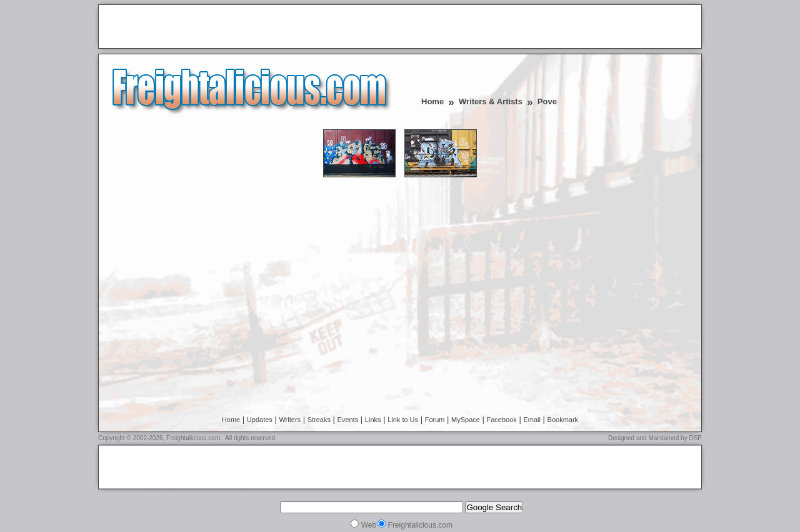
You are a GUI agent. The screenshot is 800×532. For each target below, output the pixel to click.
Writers (290, 420)
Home (432, 101)
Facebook (502, 420)
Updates (260, 420)
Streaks (319, 420)
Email (532, 420)
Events (348, 420)
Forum (435, 420)
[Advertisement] (249, 27)
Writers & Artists (491, 101)
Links (373, 420)
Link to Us (403, 420)
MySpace (466, 420)
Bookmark (563, 420)
